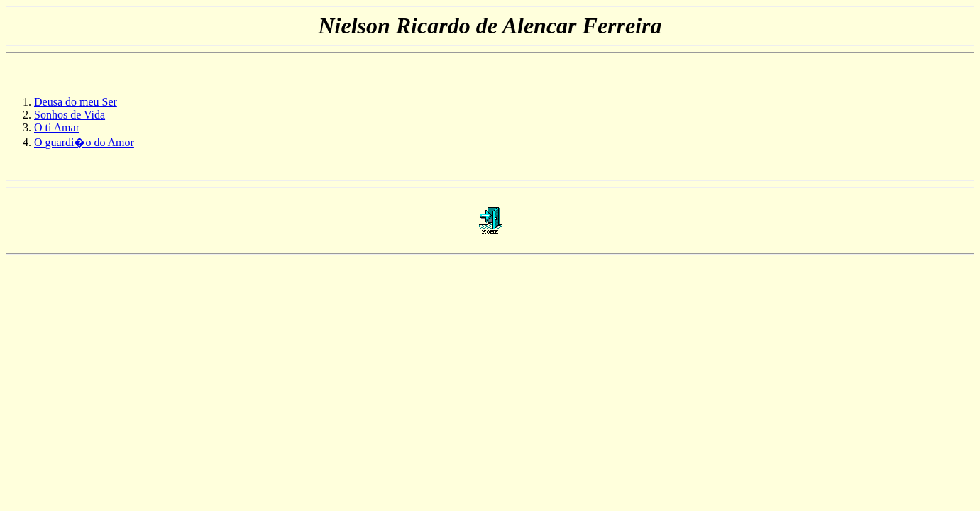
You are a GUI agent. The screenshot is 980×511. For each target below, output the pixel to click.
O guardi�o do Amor (84, 142)
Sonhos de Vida (70, 115)
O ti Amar (57, 127)
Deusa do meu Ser (76, 102)
